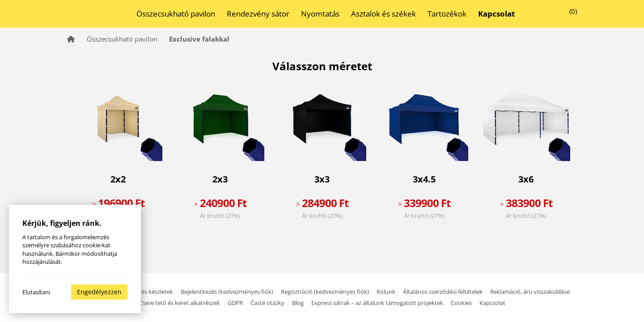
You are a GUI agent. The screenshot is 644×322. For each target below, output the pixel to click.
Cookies (461, 303)
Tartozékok (447, 14)
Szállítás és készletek (146, 292)
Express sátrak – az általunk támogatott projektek (377, 303)
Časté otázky (267, 303)
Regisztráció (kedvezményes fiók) (326, 292)
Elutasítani (36, 292)
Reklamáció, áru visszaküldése (530, 292)
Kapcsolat (492, 303)
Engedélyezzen (99, 292)
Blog (298, 303)
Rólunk (386, 292)
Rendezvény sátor (258, 14)
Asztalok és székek (383, 14)
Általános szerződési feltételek (443, 292)
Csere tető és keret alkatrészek (180, 303)
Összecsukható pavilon (176, 14)
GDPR (235, 303)
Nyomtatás (320, 14)
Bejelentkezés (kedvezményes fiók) (228, 292)
